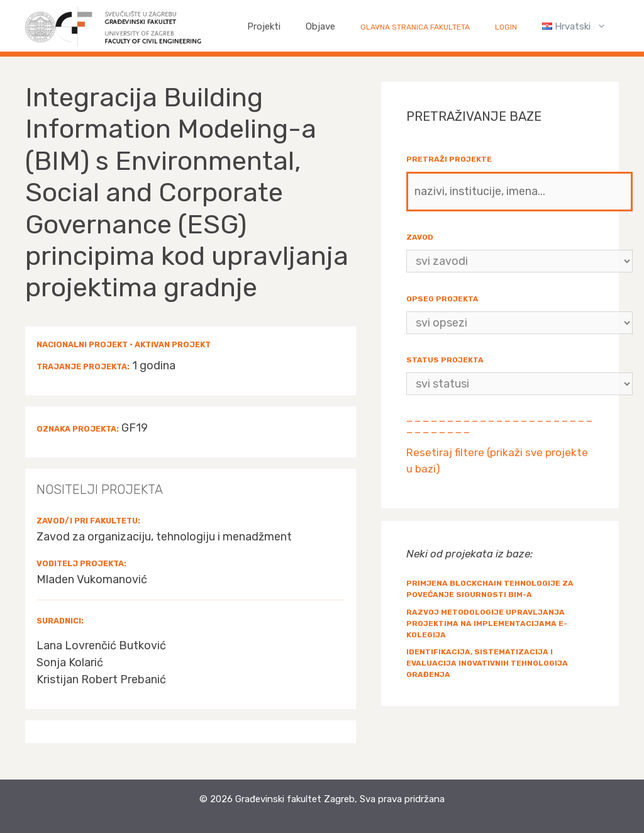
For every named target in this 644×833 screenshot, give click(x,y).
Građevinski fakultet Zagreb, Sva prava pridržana (340, 799)
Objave (320, 26)
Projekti (264, 26)
